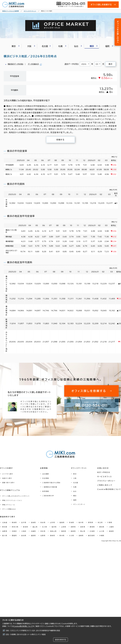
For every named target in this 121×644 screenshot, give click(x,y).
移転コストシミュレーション (12, 500)
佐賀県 (43, 536)
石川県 (45, 527)
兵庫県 (33, 531)
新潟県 (26, 527)
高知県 (24, 536)
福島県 (62, 522)
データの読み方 (33, 64)
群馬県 (91, 522)
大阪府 (24, 531)
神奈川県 (15, 527)
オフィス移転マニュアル (10, 490)
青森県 (14, 522)
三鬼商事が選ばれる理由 (51, 483)
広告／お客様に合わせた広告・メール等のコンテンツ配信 (26, 634)
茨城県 (72, 522)
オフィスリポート (79, 504)
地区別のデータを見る (15, 64)
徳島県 (111, 531)
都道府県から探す (8, 517)
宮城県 (33, 522)
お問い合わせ (103, 468)
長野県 (73, 527)
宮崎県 (81, 536)
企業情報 (44, 468)
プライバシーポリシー (106, 481)
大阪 (75, 478)
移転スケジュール (9, 505)
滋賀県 (5, 531)
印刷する (60, 140)
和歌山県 (53, 531)
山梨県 (64, 527)
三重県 (111, 527)
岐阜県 (83, 527)
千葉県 (110, 522)
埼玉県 (100, 522)
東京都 (5, 527)
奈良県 (43, 531)
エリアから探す (8, 474)
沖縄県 (102, 536)
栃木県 (81, 522)
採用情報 (46, 491)
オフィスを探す (6, 468)
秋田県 (43, 522)
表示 (111, 64)
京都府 (14, 531)
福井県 (54, 527)
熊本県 (62, 536)
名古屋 (76, 483)
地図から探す (7, 478)
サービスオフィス (105, 477)
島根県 (73, 531)
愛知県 (102, 527)
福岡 (75, 500)
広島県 (92, 531)
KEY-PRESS (104, 472)
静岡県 (92, 527)
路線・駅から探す (8, 483)
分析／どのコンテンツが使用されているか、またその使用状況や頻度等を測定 (33, 631)
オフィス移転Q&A (9, 509)
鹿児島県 (92, 536)
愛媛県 (14, 536)
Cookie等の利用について (23, 626)
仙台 (75, 491)
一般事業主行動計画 (50, 487)
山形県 (52, 522)
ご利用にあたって (105, 485)
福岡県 (33, 536)
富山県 (35, 527)
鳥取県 (64, 531)
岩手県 (24, 522)
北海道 (5, 522)
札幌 (75, 487)
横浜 (75, 496)
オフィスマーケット (79, 468)
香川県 (5, 536)
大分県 (72, 536)
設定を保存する (61, 640)
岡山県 (83, 531)
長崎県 (52, 536)
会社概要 (46, 474)
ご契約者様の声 (48, 496)
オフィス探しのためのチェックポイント (16, 496)
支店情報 (46, 478)
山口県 (102, 531)
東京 (75, 474)
